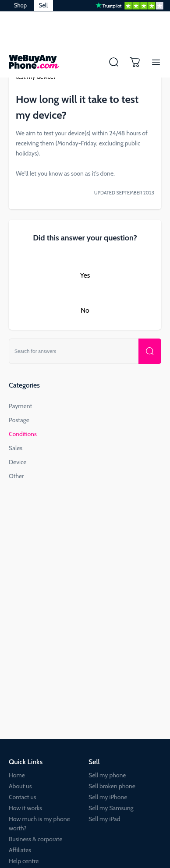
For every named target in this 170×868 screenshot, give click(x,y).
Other (16, 476)
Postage (19, 420)
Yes (85, 275)
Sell (43, 5)
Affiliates (20, 850)
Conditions (23, 434)
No (85, 310)
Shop (20, 5)
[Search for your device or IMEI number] (150, 351)
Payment (20, 406)
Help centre (24, 861)
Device (18, 462)
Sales (16, 448)
